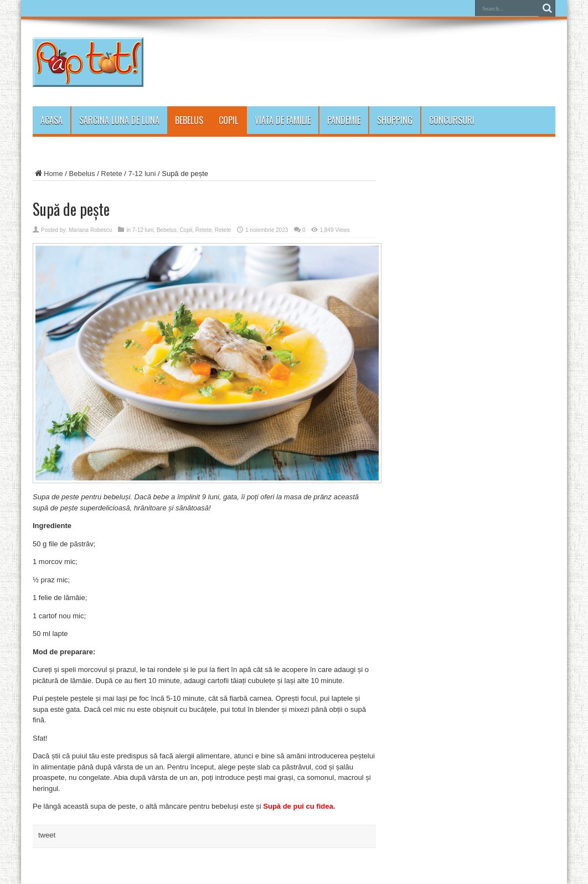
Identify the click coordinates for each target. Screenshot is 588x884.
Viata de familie (283, 120)
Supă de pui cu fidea (298, 806)
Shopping (395, 120)
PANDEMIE (344, 120)
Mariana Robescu (90, 230)
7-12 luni (142, 174)
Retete (111, 174)
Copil (228, 120)
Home (48, 174)
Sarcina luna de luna (119, 120)
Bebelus (189, 120)
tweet (47, 835)
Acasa (51, 120)
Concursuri (452, 120)
